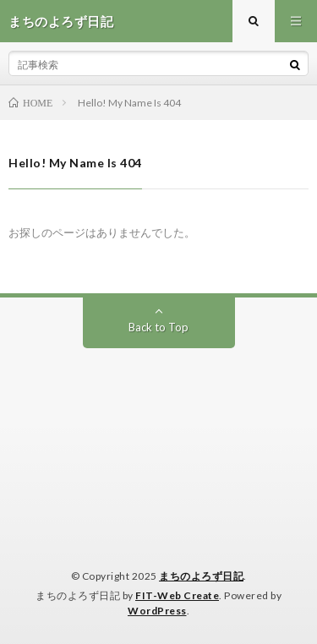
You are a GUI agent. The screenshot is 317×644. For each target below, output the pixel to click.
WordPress (157, 611)
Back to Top (158, 327)
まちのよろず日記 (201, 576)
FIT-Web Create (177, 595)
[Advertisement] (158, 437)
